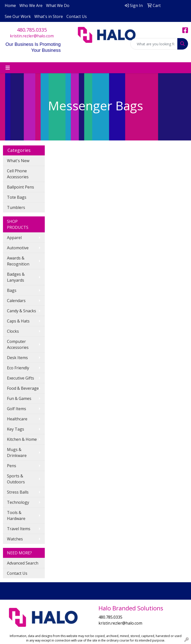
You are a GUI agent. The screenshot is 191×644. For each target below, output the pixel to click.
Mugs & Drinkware (17, 452)
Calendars (16, 301)
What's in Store (49, 16)
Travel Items (19, 529)
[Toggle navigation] (8, 68)
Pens (12, 466)
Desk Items (17, 358)
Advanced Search (23, 563)
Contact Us (77, 16)
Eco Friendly (18, 368)
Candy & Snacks (22, 311)
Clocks (13, 331)
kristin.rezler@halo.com (32, 36)
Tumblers (16, 207)
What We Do (58, 5)
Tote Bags (17, 197)
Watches (15, 539)
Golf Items (17, 409)
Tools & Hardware (16, 515)
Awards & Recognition (18, 261)
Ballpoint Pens (21, 187)
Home (10, 5)
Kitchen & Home (22, 439)
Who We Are (31, 5)
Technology (18, 502)
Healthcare (17, 419)
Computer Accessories (18, 344)
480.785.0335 (32, 30)
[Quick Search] (154, 44)
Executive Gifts (21, 378)
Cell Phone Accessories (18, 174)
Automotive (18, 248)
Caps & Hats (18, 321)
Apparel (14, 238)
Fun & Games (19, 398)
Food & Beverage (23, 388)
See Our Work (18, 16)
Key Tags (16, 429)
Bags (12, 290)
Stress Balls (18, 492)
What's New (18, 161)
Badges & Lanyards (16, 277)
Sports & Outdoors (16, 479)
